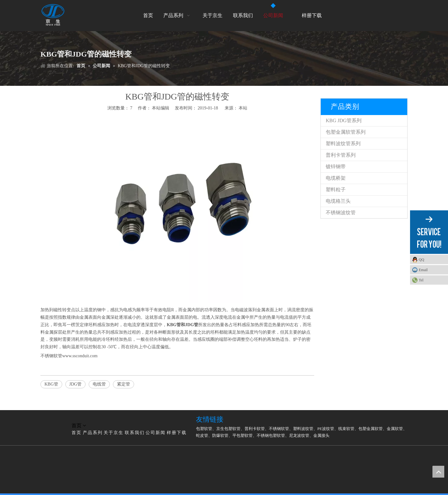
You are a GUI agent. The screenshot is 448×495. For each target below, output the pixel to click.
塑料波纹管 (303, 429)
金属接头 (321, 435)
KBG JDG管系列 (344, 120)
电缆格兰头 (338, 201)
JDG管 (76, 384)
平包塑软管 (243, 435)
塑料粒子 (336, 190)
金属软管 (395, 429)
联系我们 (135, 433)
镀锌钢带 (336, 167)
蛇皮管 (202, 435)
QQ (421, 260)
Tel (421, 280)
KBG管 (51, 384)
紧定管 (124, 384)
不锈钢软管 (279, 429)
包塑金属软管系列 (346, 132)
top (438, 472)
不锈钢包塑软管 (271, 435)
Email (423, 270)
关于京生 (114, 433)
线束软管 (346, 429)
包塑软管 (204, 429)
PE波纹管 (326, 429)
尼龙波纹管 (299, 435)
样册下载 (177, 433)
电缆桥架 (336, 178)
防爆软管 (220, 435)
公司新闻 (156, 433)
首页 (77, 433)
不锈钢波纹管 (341, 213)
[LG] (45, 418)
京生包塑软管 (228, 429)
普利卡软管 (255, 429)
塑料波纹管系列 (343, 143)
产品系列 (93, 433)
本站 (243, 108)
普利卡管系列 (341, 155)
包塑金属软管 (371, 429)
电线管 (99, 384)
